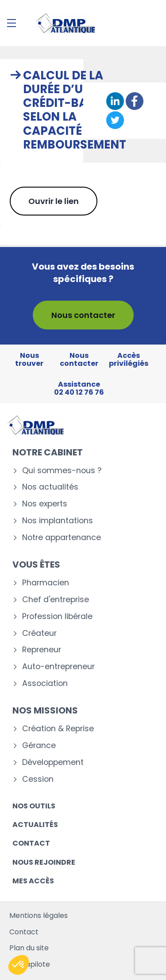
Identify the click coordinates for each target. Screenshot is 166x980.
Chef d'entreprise (56, 600)
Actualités (35, 825)
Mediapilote (30, 964)
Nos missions (45, 710)
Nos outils (34, 806)
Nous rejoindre (44, 862)
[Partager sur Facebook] (135, 101)
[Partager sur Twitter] (115, 120)
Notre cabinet (48, 452)
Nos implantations (58, 521)
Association (45, 684)
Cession (38, 779)
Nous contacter (83, 315)
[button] (19, 965)
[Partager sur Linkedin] (115, 101)
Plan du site (29, 948)
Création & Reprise (58, 729)
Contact (31, 843)
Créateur (39, 633)
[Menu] (12, 23)
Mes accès (33, 881)
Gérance (39, 746)
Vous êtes (36, 564)
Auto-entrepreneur (58, 667)
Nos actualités (50, 487)
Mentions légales (39, 915)
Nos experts (45, 504)
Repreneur (42, 650)
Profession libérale (57, 617)
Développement (53, 762)
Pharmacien (46, 583)
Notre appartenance (62, 538)
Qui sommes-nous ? (62, 471)
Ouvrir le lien (54, 201)
